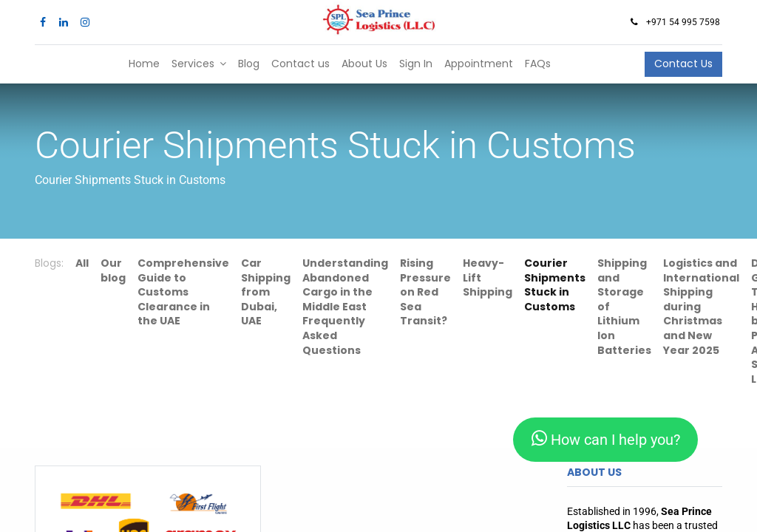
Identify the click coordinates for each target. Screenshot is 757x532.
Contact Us (683, 64)
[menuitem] (144, 64)
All (82, 263)
